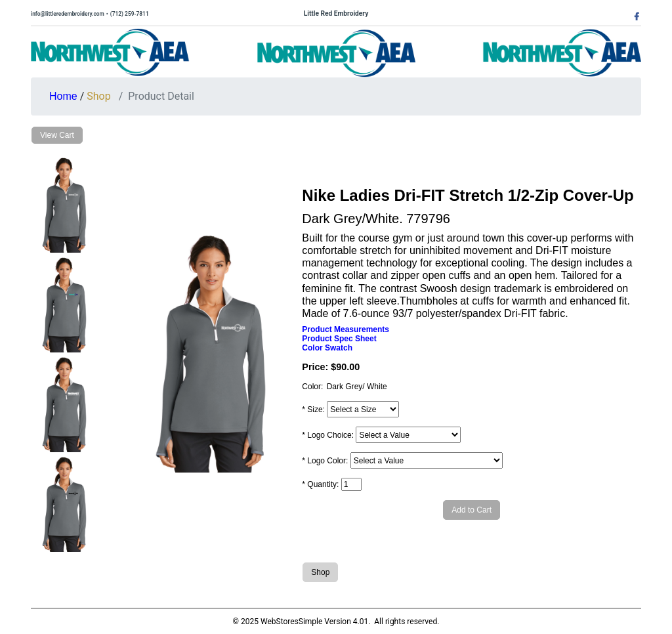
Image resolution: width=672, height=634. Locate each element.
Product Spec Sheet (339, 339)
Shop (98, 96)
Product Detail (161, 96)
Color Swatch (327, 348)
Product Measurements (346, 329)
